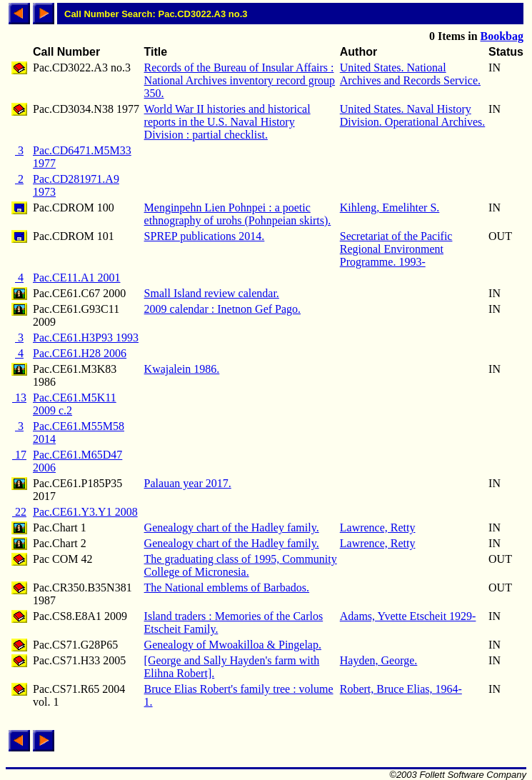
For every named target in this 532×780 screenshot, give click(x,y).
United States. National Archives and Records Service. (410, 74)
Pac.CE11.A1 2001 (77, 277)
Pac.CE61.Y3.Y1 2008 (85, 512)
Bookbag (502, 36)
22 (19, 512)
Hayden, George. (379, 660)
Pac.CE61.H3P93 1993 (86, 337)
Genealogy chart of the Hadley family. (232, 527)
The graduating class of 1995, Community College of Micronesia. (241, 565)
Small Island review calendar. (212, 293)
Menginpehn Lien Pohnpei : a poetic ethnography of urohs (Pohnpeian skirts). (238, 214)
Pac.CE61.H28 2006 (80, 353)
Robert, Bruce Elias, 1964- (401, 689)
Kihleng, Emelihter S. (390, 207)
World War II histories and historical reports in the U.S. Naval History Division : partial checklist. (227, 122)
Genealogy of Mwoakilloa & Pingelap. (233, 645)
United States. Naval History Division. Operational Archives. (413, 115)
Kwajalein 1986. (182, 369)
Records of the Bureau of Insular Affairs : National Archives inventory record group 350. (240, 80)
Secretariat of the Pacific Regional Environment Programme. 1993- (396, 249)
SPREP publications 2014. (205, 236)
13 (19, 397)
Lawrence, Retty (378, 527)
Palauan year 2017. (188, 483)
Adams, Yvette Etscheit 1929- (408, 616)
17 (19, 455)
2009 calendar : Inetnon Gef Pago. (222, 309)
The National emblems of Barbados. (227, 587)
